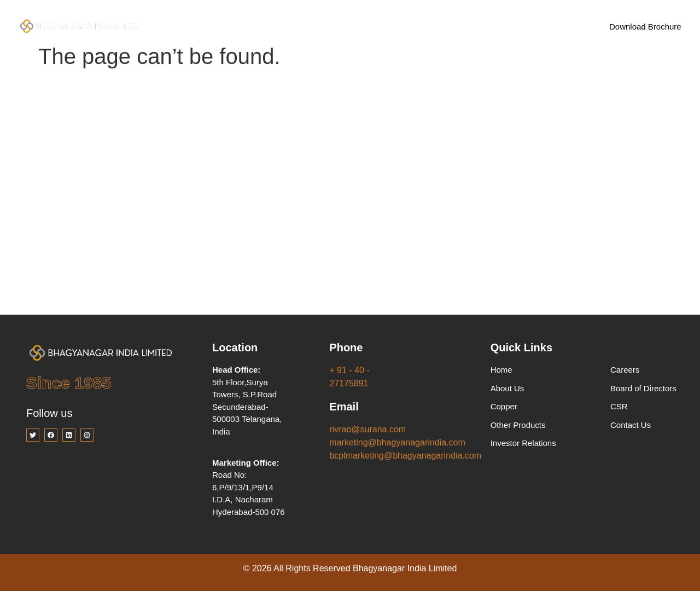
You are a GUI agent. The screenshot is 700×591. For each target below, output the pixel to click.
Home (208, 26)
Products (335, 27)
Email (344, 407)
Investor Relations (413, 26)
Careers (483, 26)
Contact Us (540, 26)
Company (266, 27)
